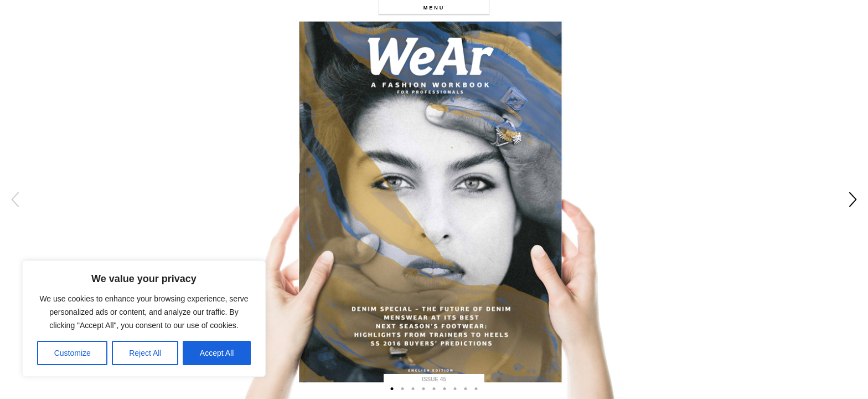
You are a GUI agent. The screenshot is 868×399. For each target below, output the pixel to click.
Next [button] (853, 199)
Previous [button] (15, 199)
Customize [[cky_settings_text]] (73, 353)
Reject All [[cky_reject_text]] (145, 353)
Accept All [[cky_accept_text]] (217, 353)
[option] (434, 199)
